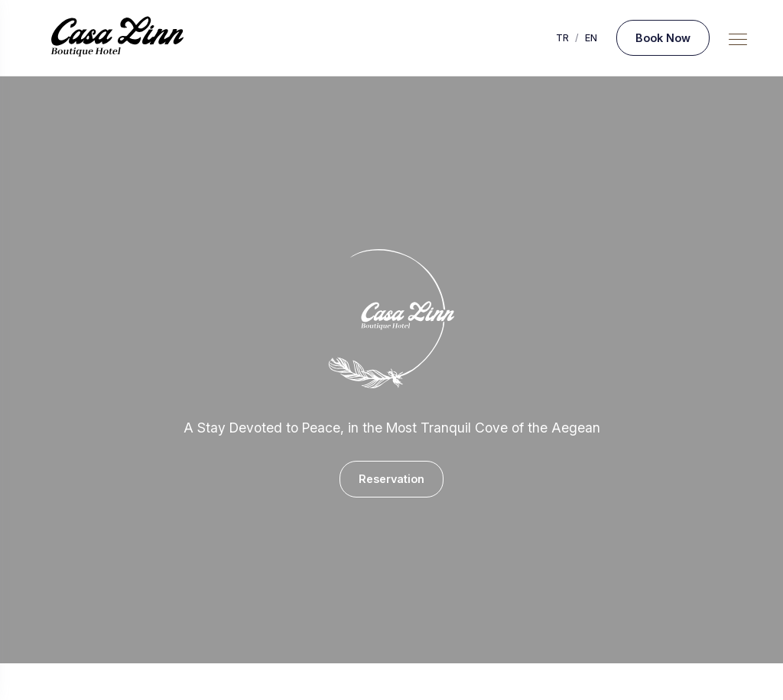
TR (562, 38)
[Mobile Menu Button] (738, 41)
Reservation (391, 479)
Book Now (663, 38)
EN (591, 38)
